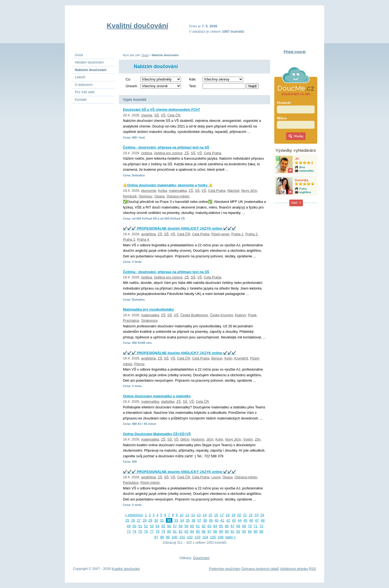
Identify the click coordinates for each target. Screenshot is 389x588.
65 (221, 526)
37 (199, 520)
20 (239, 515)
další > (230, 537)
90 (227, 531)
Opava (160, 196)
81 (175, 531)
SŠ (157, 115)
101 (182, 537)
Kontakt (81, 100)
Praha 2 (251, 234)
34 (182, 520)
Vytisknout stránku (294, 569)
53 (152, 526)
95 (256, 531)
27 (139, 520)
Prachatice (131, 320)
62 (204, 526)
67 (233, 526)
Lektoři (80, 77)
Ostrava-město (178, 196)
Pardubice (131, 483)
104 (205, 537)
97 (156, 537)
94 (250, 531)
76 (146, 531)
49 (129, 526)
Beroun (217, 358)
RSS (313, 569)
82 (180, 531)
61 (198, 526)
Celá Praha (213, 153)
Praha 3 (129, 239)
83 (186, 531)
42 (228, 520)
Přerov (139, 364)
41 (222, 520)
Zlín (258, 439)
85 (198, 531)
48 (263, 520)
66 (227, 526)
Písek (252, 315)
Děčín (185, 439)
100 (174, 537)
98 (162, 537)
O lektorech (84, 85)
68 (238, 526)
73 (129, 531)
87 (209, 531)
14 (204, 515)
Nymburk (130, 196)
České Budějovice (194, 315)
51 (140, 526)
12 (193, 515)
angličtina (149, 234)
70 (250, 526)
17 (222, 515)
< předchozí (134, 515)
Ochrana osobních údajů (260, 569)
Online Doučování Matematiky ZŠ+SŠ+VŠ (157, 434)
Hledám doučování (89, 62)
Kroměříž (241, 358)
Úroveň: (132, 86)
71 (256, 526)
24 (262, 515)
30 (156, 520)
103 (198, 537)
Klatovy (241, 315)
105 (213, 537)
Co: (128, 79)
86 (204, 531)
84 (192, 531)
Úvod (145, 55)
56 (169, 526)
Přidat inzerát (295, 52)
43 (234, 520)
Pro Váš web (85, 92)
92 (238, 531)
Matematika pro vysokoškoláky (148, 309)
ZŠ (187, 153)
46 (251, 520)
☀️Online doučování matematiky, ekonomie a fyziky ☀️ (168, 185)
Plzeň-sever (220, 234)
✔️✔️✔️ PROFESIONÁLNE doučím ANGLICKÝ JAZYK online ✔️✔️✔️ (180, 228)
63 (209, 526)
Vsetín (248, 439)
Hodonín (198, 439)
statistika (168, 401)
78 (157, 531)
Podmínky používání (225, 569)
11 (187, 515)
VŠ (163, 115)
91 (233, 531)
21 (245, 515)
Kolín (228, 358)
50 (134, 526)
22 (251, 515)
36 (193, 520)
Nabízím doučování (91, 70)
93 (244, 531)
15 (210, 515)
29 (150, 520)
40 (216, 520)
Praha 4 (143, 239)
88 (215, 531)
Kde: (193, 79)
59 (186, 526)
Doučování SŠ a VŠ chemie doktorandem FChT (162, 110)
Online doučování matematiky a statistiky (157, 396)
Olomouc (145, 196)
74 (134, 531)
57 (175, 526)
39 (211, 520)
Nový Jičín (249, 191)
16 (216, 515)
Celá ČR (174, 115)
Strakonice (149, 320)
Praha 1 (237, 234)
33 (176, 520)
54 (157, 526)
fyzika (162, 191)
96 (261, 531)
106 (221, 537)
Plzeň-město (150, 483)
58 (180, 526)
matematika (178, 191)
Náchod (233, 191)
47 (257, 520)
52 (146, 526)
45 (245, 520)
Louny (216, 477)
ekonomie (149, 191)
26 (133, 520)
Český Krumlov (221, 315)
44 (240, 520)
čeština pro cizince (168, 153)
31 (162, 520)
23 (256, 515)
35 (188, 520)
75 (140, 531)
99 (168, 537)
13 (199, 515)
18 (228, 515)
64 (215, 526)
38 (205, 520)
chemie (147, 115)
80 (169, 531)
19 (233, 515)
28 (145, 520)
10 (182, 515)
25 (127, 520)
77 (152, 531)
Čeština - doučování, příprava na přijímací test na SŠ (166, 147)
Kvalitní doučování (138, 26)
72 (261, 526)
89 (221, 531)
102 (190, 537)
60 (192, 526)
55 (163, 526)
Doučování (201, 558)
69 (244, 526)
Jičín (210, 439)
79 (163, 531)
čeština (147, 153)
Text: (193, 86)
